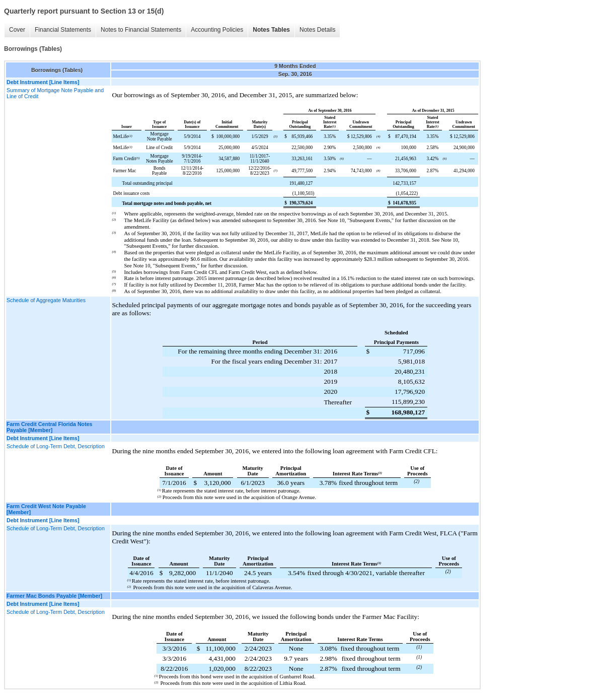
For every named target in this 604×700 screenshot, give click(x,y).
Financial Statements (63, 30)
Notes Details (317, 30)
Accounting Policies (217, 30)
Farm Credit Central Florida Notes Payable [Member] (50, 427)
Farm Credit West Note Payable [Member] (46, 509)
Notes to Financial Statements (141, 30)
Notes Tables (271, 30)
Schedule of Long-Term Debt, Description (56, 446)
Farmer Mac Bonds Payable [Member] (54, 596)
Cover (17, 30)
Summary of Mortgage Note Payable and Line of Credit (55, 93)
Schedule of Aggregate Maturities (46, 300)
